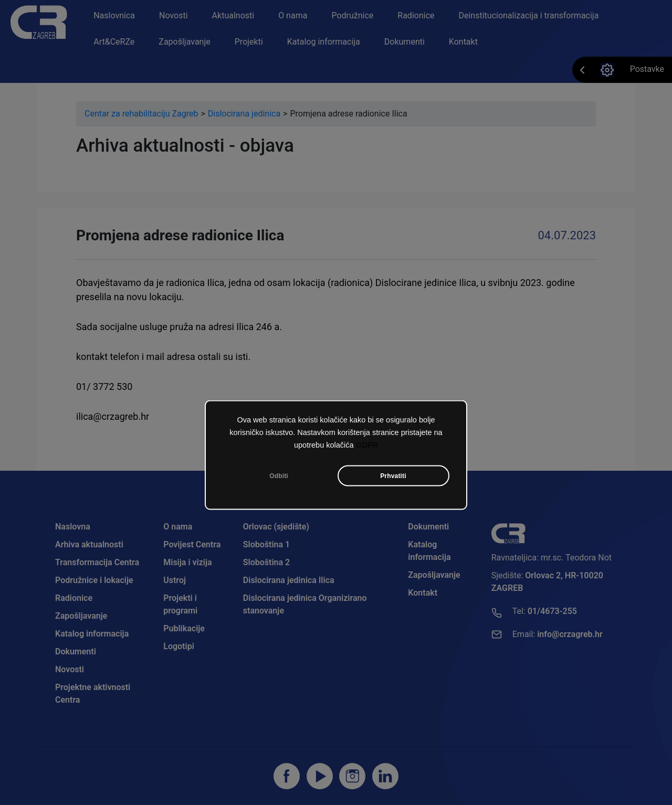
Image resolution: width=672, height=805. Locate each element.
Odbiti (279, 478)
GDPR (367, 447)
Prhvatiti (393, 478)
